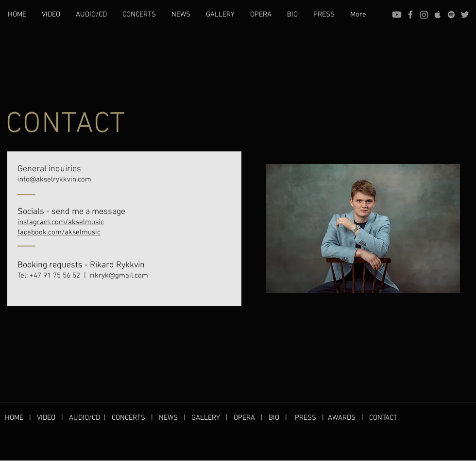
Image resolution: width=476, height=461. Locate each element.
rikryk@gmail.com (119, 276)
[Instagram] (424, 15)
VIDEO (46, 418)
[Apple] (438, 15)
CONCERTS (128, 418)
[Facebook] (410, 15)
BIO (274, 418)
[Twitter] (465, 15)
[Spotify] (451, 15)
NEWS (168, 418)
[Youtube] (397, 15)
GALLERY (206, 418)
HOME (17, 418)
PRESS (306, 418)
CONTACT (383, 418)
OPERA (247, 418)
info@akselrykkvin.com (54, 180)
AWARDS (342, 418)
